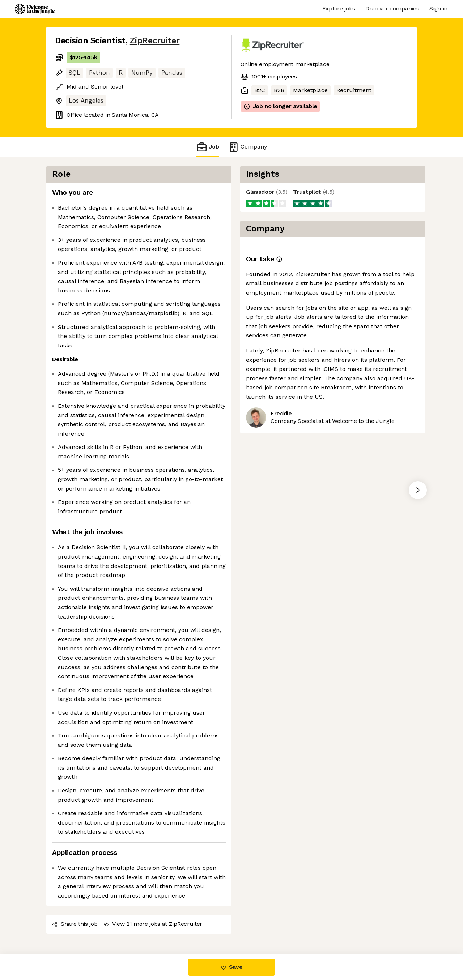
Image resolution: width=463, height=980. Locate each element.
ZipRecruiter (155, 41)
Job (208, 147)
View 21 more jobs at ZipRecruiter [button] (153, 924)
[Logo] (35, 9)
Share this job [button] (75, 924)
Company (247, 147)
